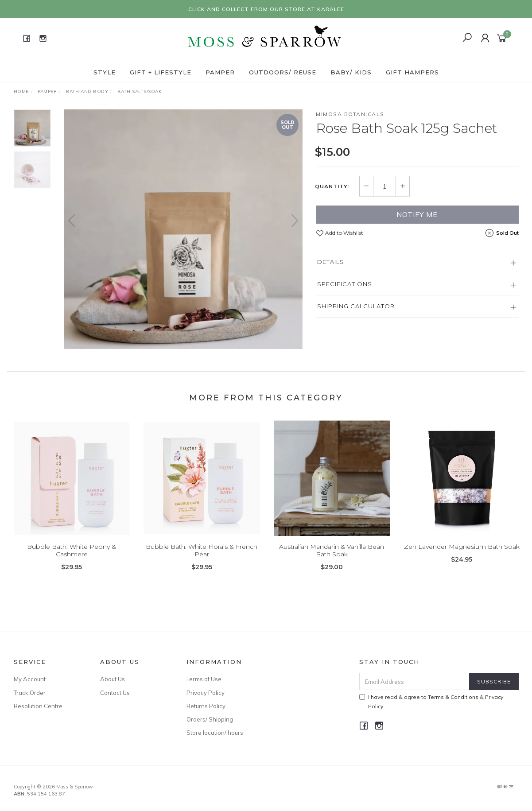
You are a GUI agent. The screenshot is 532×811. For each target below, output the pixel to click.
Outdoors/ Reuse (283, 72)
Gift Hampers (412, 72)
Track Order (30, 693)
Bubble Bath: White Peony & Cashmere (72, 558)
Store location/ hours (215, 733)
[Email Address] (414, 681)
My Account (30, 679)
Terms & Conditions (453, 697)
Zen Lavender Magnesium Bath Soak (462, 554)
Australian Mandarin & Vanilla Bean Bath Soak (332, 558)
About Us (113, 679)
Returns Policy (206, 706)
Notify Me (417, 214)
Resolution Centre (38, 706)
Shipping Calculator (356, 306)
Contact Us (115, 693)
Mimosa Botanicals (350, 114)
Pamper (220, 72)
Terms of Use (204, 679)
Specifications (345, 284)
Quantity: (332, 186)
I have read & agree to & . (431, 702)
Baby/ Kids (351, 72)
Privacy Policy (206, 693)
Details (331, 262)
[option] (183, 229)
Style (105, 72)
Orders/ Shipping (210, 719)
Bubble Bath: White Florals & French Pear (202, 558)
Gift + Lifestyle (161, 72)
